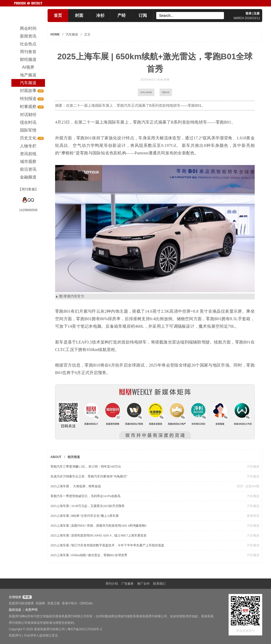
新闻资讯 (253, 516)
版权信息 (15, 610)
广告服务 (127, 584)
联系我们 (159, 584)
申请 (27, 597)
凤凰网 (40, 603)
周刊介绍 (112, 584)
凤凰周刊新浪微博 (21, 603)
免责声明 (31, 610)
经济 (240, 486)
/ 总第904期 (251, 486)
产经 (122, 15)
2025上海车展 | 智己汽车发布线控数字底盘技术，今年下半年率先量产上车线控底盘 (107, 545)
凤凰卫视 (54, 603)
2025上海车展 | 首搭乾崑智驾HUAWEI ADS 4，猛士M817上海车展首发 (99, 535)
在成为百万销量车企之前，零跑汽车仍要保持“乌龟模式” (89, 476)
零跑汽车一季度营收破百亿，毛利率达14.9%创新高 (85, 496)
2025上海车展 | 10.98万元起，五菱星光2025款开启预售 (88, 506)
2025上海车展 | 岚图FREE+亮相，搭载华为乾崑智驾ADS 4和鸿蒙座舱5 (99, 526)
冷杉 (100, 15)
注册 (257, 13)
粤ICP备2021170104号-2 (85, 629)
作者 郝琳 (163, 80)
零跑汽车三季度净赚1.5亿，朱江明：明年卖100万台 (86, 467)
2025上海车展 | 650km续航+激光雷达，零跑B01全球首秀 (89, 555)
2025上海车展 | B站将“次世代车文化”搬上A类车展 (85, 516)
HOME (55, 34)
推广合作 (144, 584)
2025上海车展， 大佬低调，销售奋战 (76, 486)
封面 (79, 15)
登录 (249, 13)
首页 (58, 15)
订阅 (143, 15)
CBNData (86, 603)
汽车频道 (72, 34)
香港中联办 (70, 603)
